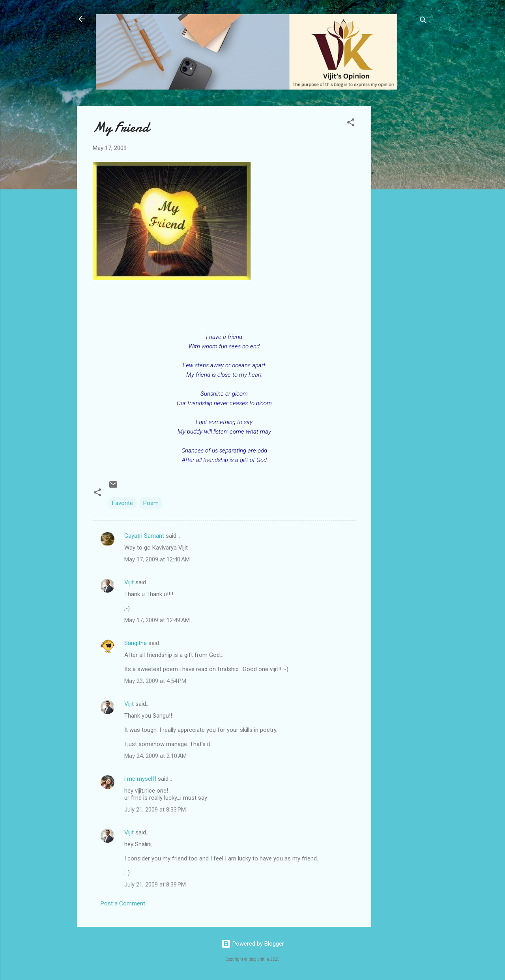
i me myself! (140, 779)
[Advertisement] (403, 224)
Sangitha (136, 643)
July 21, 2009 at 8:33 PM (155, 810)
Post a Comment (123, 903)
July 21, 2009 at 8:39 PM (155, 885)
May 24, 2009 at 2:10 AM (155, 756)
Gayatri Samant (144, 536)
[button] (351, 124)
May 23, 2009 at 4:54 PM (155, 681)
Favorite (123, 503)
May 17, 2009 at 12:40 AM (157, 559)
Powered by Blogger (253, 944)
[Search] (423, 22)
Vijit (129, 582)
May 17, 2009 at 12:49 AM (157, 620)
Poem (151, 503)
